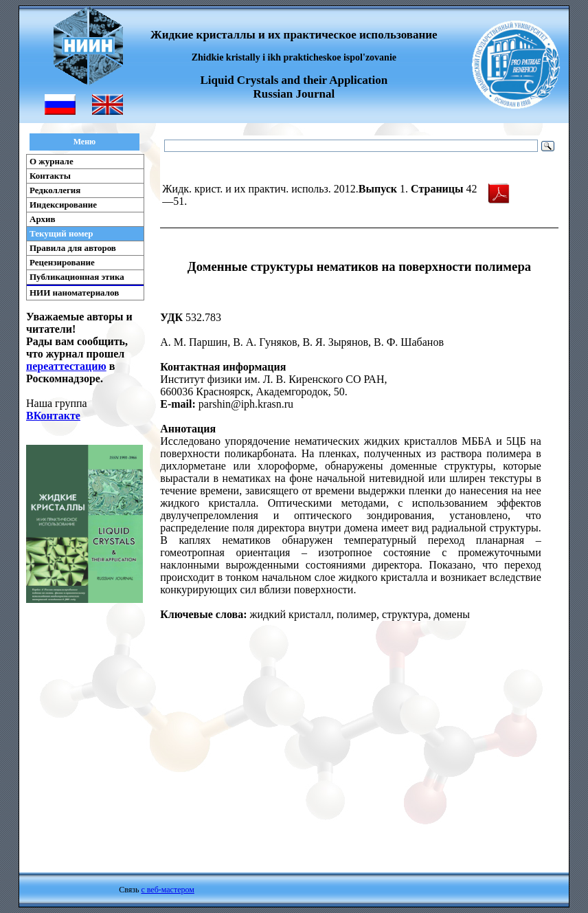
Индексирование (63, 205)
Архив (43, 219)
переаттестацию (66, 366)
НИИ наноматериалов (74, 293)
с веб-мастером (167, 890)
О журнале (52, 161)
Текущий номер (61, 233)
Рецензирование (62, 262)
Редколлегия (55, 190)
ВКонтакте (53, 416)
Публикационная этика (77, 277)
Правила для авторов (73, 248)
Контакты (50, 176)
